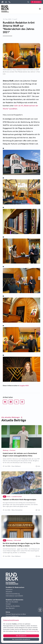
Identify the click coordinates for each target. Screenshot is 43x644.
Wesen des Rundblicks (13, 606)
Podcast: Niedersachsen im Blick (16, 614)
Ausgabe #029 (24, 386)
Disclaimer (9, 592)
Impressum (9, 589)
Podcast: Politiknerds (12, 616)
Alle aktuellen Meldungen (12, 417)
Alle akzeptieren (21, 636)
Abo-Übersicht (10, 608)
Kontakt (8, 604)
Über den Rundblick (12, 602)
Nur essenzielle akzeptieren (21, 639)
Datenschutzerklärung (32, 631)
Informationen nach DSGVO (14, 596)
